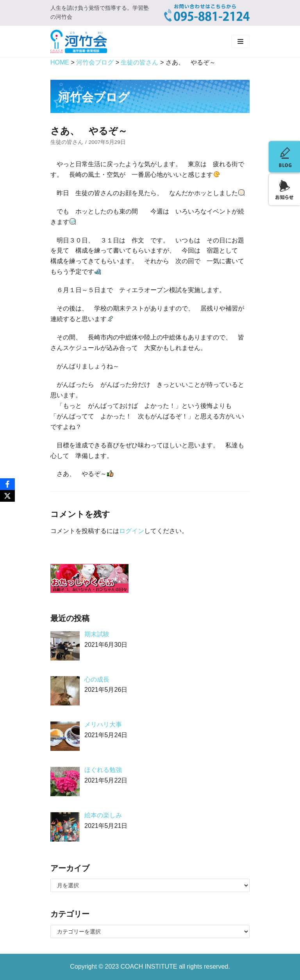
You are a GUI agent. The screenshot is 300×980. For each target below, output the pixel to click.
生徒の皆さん (67, 142)
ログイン (132, 531)
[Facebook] (7, 484)
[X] (7, 496)
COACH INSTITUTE (150, 967)
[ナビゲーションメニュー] (240, 41)
